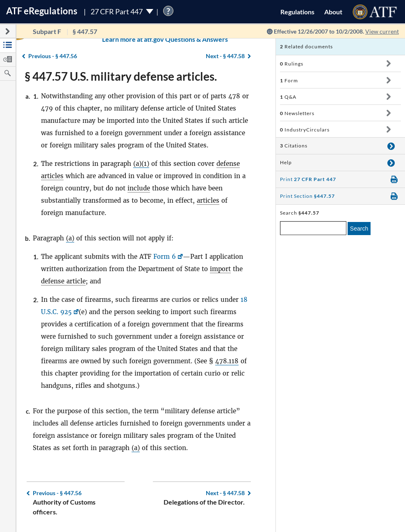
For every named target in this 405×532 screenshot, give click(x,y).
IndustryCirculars (305, 130)
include (139, 188)
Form (289, 80)
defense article (63, 281)
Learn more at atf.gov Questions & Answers (114, 39)
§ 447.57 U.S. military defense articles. (121, 76)
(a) (70, 238)
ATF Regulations (42, 11)
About (333, 12)
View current (382, 31)
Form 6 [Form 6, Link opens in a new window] (165, 257)
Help (286, 162)
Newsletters (297, 113)
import (220, 269)
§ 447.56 (57, 493)
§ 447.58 (225, 493)
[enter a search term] (313, 228)
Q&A (288, 97)
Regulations (297, 12)
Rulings (292, 64)
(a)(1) (141, 164)
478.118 (227, 361)
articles (208, 200)
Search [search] (359, 229)
